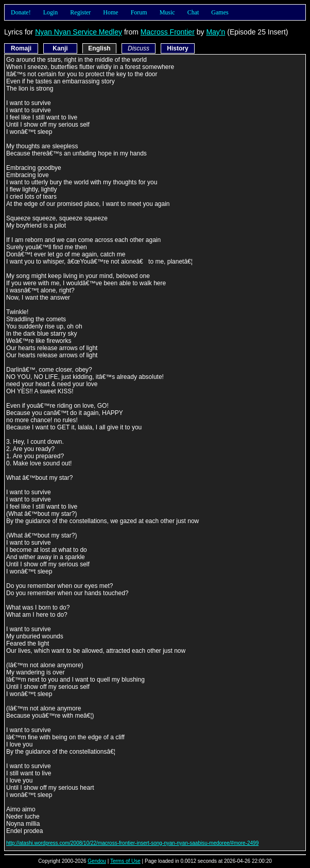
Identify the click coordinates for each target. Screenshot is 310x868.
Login (51, 12)
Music (167, 12)
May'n (216, 32)
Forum (139, 12)
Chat (193, 12)
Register (80, 12)
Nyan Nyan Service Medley (79, 32)
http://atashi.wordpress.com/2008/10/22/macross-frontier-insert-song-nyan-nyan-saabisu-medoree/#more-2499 (132, 843)
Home (110, 12)
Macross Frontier (168, 32)
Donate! (21, 12)
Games (220, 12)
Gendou (97, 861)
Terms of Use (125, 861)
